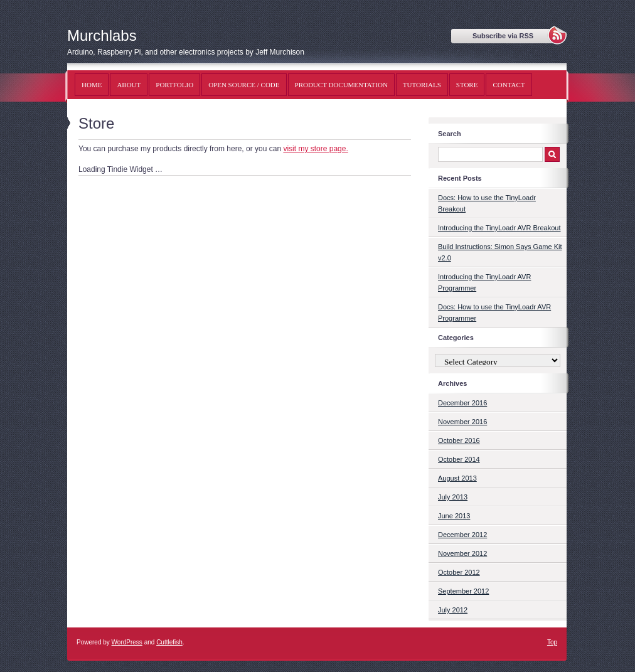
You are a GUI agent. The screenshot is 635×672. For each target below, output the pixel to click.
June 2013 (454, 516)
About (129, 85)
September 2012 (463, 591)
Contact (509, 85)
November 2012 (462, 553)
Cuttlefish (169, 642)
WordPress (127, 642)
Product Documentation (341, 85)
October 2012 (459, 572)
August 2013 (457, 478)
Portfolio (174, 85)
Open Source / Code (244, 85)
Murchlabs (102, 35)
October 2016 (459, 440)
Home (92, 85)
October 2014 (459, 459)
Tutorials (422, 85)
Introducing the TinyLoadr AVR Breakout (499, 228)
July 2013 (453, 497)
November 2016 (462, 422)
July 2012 (453, 610)
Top (552, 642)
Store (467, 85)
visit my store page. (315, 149)
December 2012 (462, 535)
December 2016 (462, 403)
